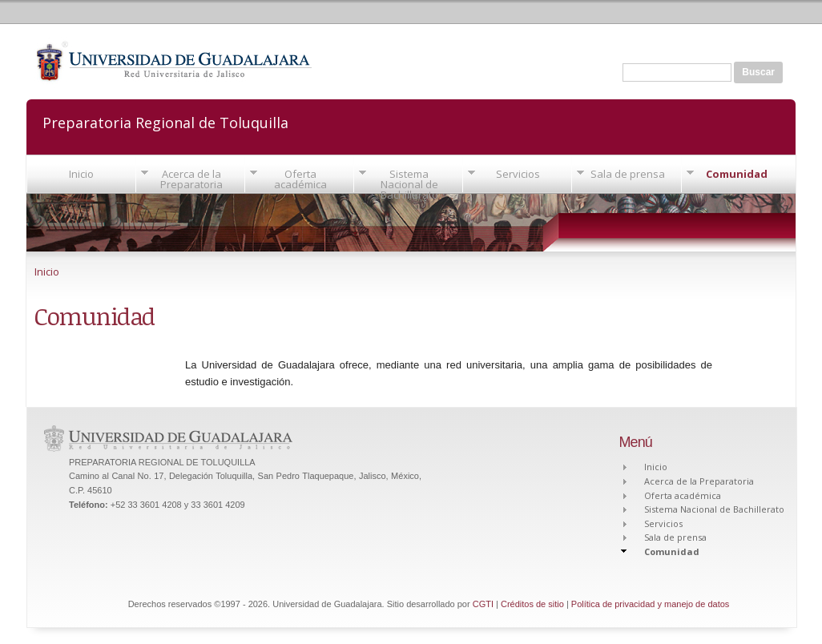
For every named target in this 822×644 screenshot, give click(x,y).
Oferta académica (300, 179)
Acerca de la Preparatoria (191, 179)
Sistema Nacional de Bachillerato (409, 184)
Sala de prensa (628, 174)
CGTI (483, 604)
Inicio (81, 174)
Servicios (518, 174)
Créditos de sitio (532, 604)
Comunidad (737, 174)
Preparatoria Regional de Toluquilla (165, 121)
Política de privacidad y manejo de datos (651, 604)
